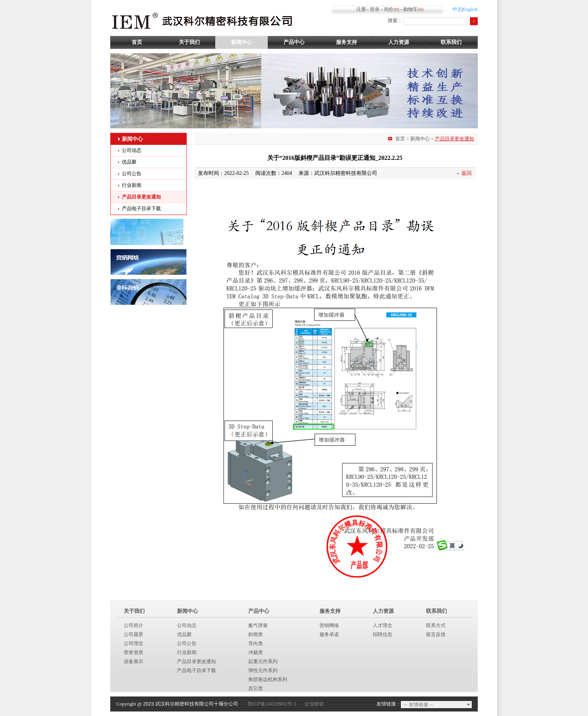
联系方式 (436, 625)
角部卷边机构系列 (268, 679)
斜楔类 (256, 634)
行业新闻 (132, 185)
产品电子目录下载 (141, 208)
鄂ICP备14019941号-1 (272, 704)
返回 (466, 173)
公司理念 (133, 643)
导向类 (256, 643)
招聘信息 (382, 634)
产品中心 (294, 42)
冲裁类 (256, 652)
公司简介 (133, 625)
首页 (137, 42)
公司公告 (132, 174)
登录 (375, 9)
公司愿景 (133, 634)
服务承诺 (329, 634)
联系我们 (451, 42)
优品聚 (129, 162)
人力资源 (399, 42)
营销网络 (329, 625)
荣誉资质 (133, 652)
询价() (391, 9)
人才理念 (382, 625)
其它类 (256, 688)
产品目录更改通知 (141, 197)
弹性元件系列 (263, 670)
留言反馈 (436, 634)
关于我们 (189, 42)
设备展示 (133, 661)
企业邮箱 (314, 704)
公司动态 (132, 150)
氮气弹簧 (258, 625)
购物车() (413, 9)
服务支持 (346, 42)
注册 (361, 9)
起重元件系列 (263, 661)
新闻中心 (241, 42)
